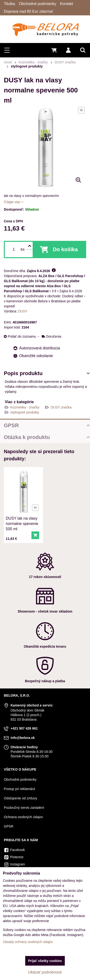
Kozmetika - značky (25, 407)
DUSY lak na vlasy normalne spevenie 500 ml (22, 523)
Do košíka (65, 249)
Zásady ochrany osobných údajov (28, 942)
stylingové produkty (25, 412)
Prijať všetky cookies (45, 961)
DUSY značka (61, 407)
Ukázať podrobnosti (45, 972)
